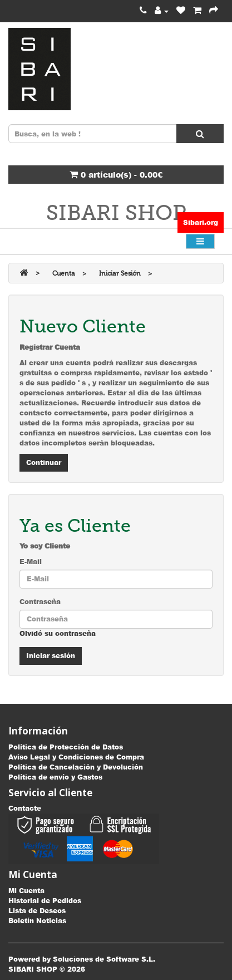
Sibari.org (201, 222)
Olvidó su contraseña (58, 633)
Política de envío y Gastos (55, 777)
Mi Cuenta (26, 891)
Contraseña (40, 602)
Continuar (44, 462)
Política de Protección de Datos (66, 747)
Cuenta (64, 273)
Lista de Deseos (37, 911)
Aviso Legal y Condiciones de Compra (76, 757)
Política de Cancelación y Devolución (76, 767)
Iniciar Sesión (120, 273)
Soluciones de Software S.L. (104, 959)
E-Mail (31, 562)
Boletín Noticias (37, 921)
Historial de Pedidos (45, 901)
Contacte (25, 808)
